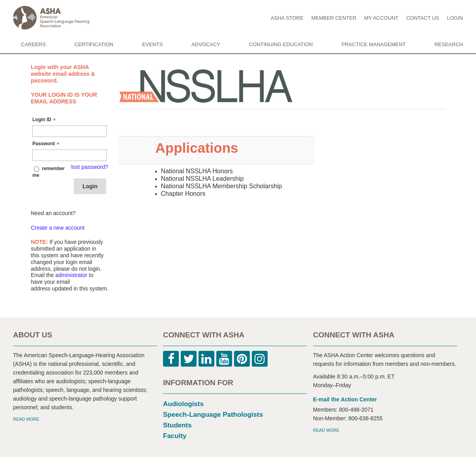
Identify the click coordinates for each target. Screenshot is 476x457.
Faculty (175, 436)
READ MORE (26, 419)
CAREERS (33, 44)
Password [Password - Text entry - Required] (47, 144)
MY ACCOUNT (381, 18)
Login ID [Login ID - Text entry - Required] (45, 120)
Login (90, 186)
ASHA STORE (287, 18)
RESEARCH (449, 44)
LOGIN (455, 18)
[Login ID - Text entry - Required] (69, 131)
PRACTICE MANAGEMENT (374, 44)
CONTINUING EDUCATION (281, 44)
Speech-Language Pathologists (213, 415)
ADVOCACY (206, 44)
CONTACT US (423, 18)
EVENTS (152, 44)
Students (177, 425)
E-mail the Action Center (345, 399)
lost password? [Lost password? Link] (90, 167)
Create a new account (58, 228)
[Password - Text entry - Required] (69, 155)
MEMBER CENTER (334, 18)
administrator (71, 275)
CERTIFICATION (94, 44)
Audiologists (183, 404)
